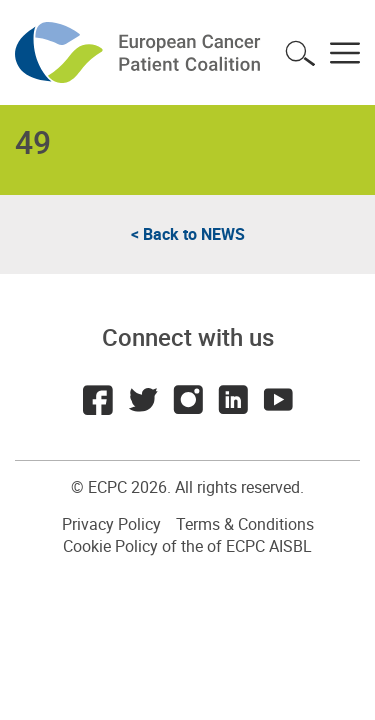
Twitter (143, 400)
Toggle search (300, 53)
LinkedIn (233, 400)
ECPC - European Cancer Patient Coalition (140, 52)
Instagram (188, 400)
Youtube (278, 400)
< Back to (188, 234)
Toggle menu (345, 53)
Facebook (98, 400)
